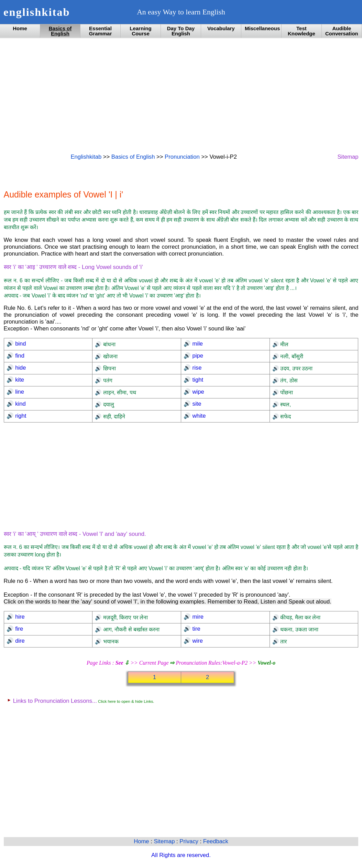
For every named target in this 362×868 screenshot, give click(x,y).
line (19, 392)
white (198, 416)
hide (20, 368)
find (19, 356)
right (20, 416)
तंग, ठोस (288, 380)
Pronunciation (182, 157)
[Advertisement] (181, 95)
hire (19, 617)
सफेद (285, 416)
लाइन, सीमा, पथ (119, 392)
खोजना (109, 356)
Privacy (190, 841)
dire (19, 641)
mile (197, 344)
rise (196, 368)
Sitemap (348, 157)
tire (196, 629)
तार (283, 641)
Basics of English (60, 31)
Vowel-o (266, 663)
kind (20, 404)
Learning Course (140, 31)
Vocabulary (221, 28)
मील (284, 344)
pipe (197, 356)
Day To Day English (181, 31)
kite (19, 380)
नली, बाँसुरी (291, 356)
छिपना (108, 368)
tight (197, 380)
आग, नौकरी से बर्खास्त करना (130, 629)
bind (20, 344)
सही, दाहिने (113, 416)
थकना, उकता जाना (299, 629)
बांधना (108, 344)
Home (20, 28)
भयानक (110, 641)
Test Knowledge (301, 31)
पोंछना (286, 392)
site (196, 404)
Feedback (216, 841)
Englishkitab (86, 157)
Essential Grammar (101, 31)
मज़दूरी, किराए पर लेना (125, 617)
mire (197, 617)
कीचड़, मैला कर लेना (300, 617)
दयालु (108, 404)
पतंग (107, 380)
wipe (198, 392)
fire (19, 629)
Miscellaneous (262, 28)
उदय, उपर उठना (296, 368)
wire (197, 641)
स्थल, (285, 404)
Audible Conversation (342, 31)
